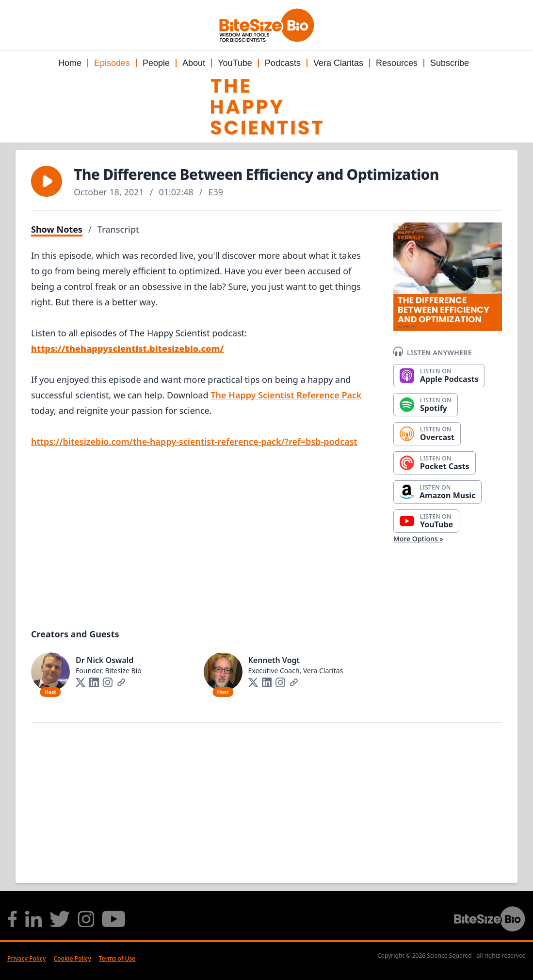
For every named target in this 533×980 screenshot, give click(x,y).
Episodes (112, 63)
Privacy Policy (26, 958)
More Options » (418, 539)
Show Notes (57, 229)
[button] (47, 181)
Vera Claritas (338, 63)
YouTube (235, 63)
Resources (397, 63)
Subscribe (450, 63)
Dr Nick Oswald (105, 660)
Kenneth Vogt (274, 660)
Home (70, 63)
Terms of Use (117, 958)
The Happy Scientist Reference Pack (286, 395)
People (156, 63)
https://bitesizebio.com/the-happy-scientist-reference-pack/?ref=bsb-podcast (194, 442)
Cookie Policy (72, 958)
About (194, 63)
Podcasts (283, 63)
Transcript (118, 229)
